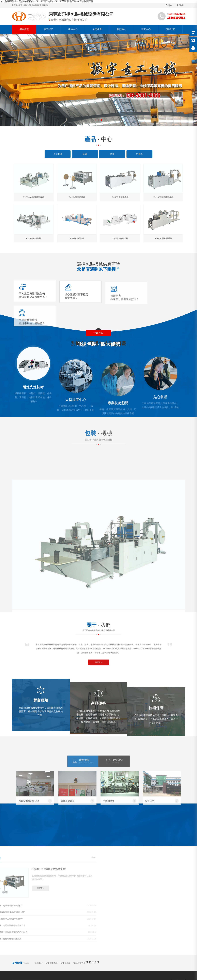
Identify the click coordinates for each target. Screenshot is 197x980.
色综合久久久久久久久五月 (84, 957)
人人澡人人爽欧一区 (93, 948)
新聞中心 (146, 29)
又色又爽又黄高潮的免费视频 (36, 969)
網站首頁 (24, 29)
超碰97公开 (17, 957)
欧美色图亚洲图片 (36, 954)
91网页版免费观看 (111, 978)
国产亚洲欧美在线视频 (82, 954)
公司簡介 (91, 907)
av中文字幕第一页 (77, 969)
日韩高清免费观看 (74, 972)
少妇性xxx (122, 972)
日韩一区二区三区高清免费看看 (127, 963)
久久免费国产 (182, 963)
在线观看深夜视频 (90, 978)
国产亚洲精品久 (95, 951)
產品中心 (73, 29)
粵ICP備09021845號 (71, 936)
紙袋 (54, 917)
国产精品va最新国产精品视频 (126, 975)
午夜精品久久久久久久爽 (105, 960)
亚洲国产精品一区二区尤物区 (124, 966)
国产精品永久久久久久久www (156, 966)
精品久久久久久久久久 (123, 969)
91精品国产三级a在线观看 (146, 954)
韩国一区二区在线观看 (158, 957)
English (169, 5)
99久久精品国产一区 (162, 960)
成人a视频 (123, 957)
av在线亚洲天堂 (101, 975)
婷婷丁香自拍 (153, 969)
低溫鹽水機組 (51, 881)
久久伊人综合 (66, 975)
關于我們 (48, 29)
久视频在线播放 (108, 957)
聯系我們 (170, 29)
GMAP (57, 936)
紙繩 (54, 912)
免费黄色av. (149, 975)
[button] (96, 120)
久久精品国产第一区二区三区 (136, 948)
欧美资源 (43, 978)
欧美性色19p (180, 966)
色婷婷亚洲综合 (99, 966)
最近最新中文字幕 (163, 948)
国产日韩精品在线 (62, 966)
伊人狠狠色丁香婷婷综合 (67, 963)
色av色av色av (84, 960)
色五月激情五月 (48, 948)
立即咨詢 (98, 311)
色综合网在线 (25, 963)
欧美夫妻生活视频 (46, 951)
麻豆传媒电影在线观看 (37, 957)
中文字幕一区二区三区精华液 (64, 978)
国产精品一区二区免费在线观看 (173, 975)
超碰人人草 (91, 972)
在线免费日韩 (137, 957)
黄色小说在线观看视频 (117, 951)
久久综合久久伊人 (14, 960)
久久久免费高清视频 (15, 954)
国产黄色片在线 (83, 975)
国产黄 (190, 954)
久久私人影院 (64, 951)
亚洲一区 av (79, 951)
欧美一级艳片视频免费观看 (36, 972)
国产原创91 (57, 972)
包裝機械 (56, 907)
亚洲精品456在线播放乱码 (23, 978)
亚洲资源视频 (127, 960)
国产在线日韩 (50, 975)
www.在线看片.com (183, 948)
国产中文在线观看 (184, 960)
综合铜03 (36, 975)
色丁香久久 (190, 969)
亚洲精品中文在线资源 (173, 954)
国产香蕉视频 (32, 960)
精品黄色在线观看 (65, 960)
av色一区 (127, 978)
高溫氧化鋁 (65, 881)
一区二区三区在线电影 (119, 954)
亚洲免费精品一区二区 (141, 972)
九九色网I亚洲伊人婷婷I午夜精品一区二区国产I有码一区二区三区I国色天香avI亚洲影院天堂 (47, 1)
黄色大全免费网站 (43, 963)
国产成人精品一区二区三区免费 (171, 972)
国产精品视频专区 (29, 948)
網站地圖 (180, 5)
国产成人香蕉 (113, 948)
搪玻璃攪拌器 (79, 881)
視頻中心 (122, 29)
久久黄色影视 (47, 960)
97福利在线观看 (81, 966)
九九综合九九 (143, 960)
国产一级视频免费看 (40, 966)
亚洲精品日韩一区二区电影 (159, 963)
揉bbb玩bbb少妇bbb (58, 954)
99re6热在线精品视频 (99, 969)
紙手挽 (55, 921)
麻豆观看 (5, 957)
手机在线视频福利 (11, 972)
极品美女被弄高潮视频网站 (95, 963)
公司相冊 (97, 29)
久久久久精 (101, 954)
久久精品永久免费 (59, 957)
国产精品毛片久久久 (140, 951)
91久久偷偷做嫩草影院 (70, 948)
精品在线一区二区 (162, 951)
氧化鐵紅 (39, 881)
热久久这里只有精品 (172, 969)
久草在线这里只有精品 (18, 975)
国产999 (141, 969)
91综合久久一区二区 (24, 951)
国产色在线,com (107, 972)
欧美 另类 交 (59, 969)
